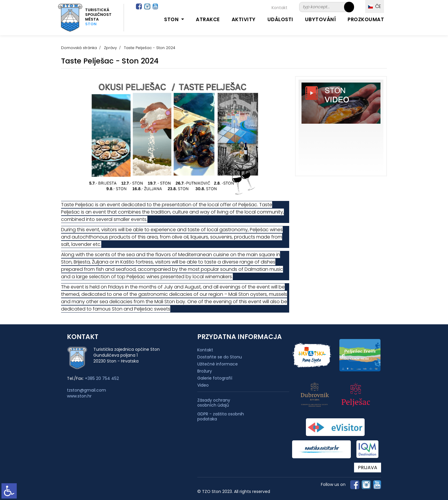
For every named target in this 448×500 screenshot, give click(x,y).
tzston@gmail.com (86, 390)
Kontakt (279, 8)
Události (280, 19)
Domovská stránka (79, 48)
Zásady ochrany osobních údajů (214, 403)
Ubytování (321, 19)
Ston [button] (172, 19)
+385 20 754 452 (102, 378)
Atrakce (208, 19)
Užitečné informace (218, 364)
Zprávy (110, 48)
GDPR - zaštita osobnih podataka (221, 417)
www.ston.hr (79, 396)
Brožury (205, 371)
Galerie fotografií (215, 378)
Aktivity (244, 19)
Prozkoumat (366, 19)
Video (203, 385)
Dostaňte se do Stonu (220, 357)
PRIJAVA (368, 468)
